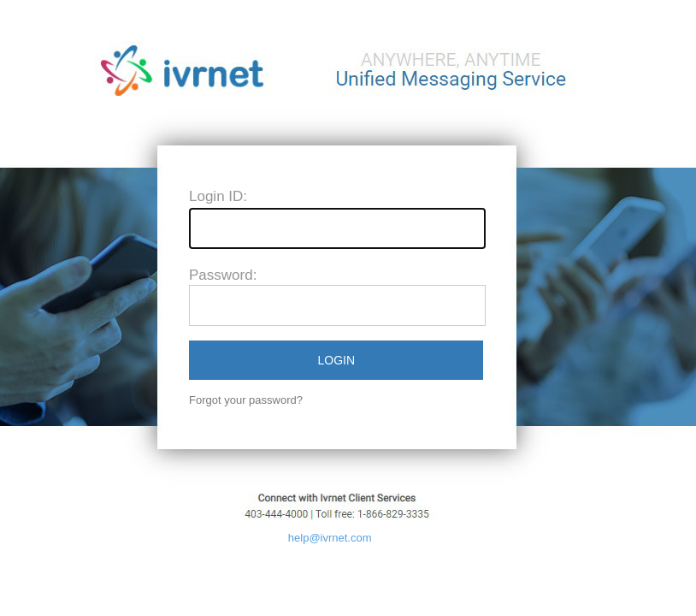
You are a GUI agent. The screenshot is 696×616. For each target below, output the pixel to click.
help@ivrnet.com (330, 538)
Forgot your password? (246, 400)
